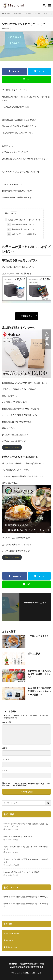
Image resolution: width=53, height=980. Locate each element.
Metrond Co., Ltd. (34, 973)
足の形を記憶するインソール (21, 229)
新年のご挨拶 (34, 653)
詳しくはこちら (12, 448)
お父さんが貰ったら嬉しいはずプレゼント (23, 220)
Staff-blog (18, 13)
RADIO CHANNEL (12, 933)
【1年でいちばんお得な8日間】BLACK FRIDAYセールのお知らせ (26, 861)
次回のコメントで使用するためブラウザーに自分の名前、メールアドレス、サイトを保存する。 (26, 785)
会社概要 (13, 964)
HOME (7, 13)
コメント (7, 722)
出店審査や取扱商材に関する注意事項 (27, 967)
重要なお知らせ (12, 947)
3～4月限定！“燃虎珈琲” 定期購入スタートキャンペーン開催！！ (39, 691)
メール (6, 759)
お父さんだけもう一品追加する (21, 234)
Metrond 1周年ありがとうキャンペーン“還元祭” (22, 872)
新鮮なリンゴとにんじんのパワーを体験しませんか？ (39, 674)
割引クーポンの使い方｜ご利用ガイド (18, 836)
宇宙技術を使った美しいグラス (21, 225)
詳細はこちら (27, 316)
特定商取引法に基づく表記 (32, 964)
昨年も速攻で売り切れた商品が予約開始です (20, 897)
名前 (5, 748)
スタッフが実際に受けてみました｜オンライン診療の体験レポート (26, 848)
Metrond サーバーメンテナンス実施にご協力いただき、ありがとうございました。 (26, 825)
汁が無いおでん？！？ (38, 636)
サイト (5, 770)
